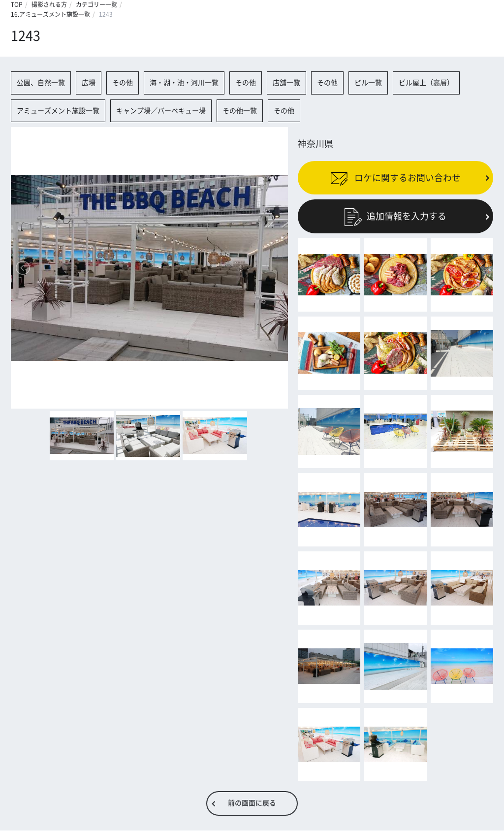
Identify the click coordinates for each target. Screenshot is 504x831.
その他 (123, 83)
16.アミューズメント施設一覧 (50, 14)
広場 (89, 83)
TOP (17, 4)
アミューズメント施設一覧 (58, 111)
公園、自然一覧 (41, 83)
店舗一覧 (286, 83)
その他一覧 (240, 111)
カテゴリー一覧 (96, 4)
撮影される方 (49, 4)
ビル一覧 (368, 83)
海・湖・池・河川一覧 (184, 83)
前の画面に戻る (252, 803)
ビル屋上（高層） (426, 83)
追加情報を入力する (395, 216)
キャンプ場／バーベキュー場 (161, 111)
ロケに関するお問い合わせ (395, 178)
